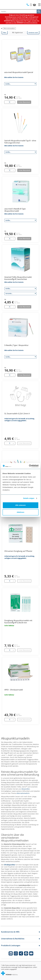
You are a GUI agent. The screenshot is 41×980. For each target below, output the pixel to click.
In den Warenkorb (24, 443)
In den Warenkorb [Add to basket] (24, 102)
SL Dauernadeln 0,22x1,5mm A (17, 414)
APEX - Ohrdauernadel (14, 690)
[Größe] (20, 84)
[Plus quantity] (13, 102)
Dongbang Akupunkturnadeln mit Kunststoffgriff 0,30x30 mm (18, 622)
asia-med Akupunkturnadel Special (19, 72)
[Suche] (39, 11)
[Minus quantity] (6, 102)
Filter (5, 33)
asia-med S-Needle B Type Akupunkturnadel (15, 210)
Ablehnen (20, 512)
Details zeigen (29, 498)
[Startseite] (39, 5)
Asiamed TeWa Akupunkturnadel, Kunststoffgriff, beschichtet (18, 278)
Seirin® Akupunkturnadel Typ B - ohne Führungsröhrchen (20, 142)
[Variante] (20, 294)
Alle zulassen (20, 505)
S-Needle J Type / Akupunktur (16, 345)
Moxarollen (26, 789)
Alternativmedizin (9, 28)
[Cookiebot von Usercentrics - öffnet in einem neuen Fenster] (29, 466)
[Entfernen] (6, 443)
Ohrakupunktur (10, 865)
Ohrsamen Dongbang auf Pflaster (18, 551)
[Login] (31, 4)
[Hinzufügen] (13, 443)
